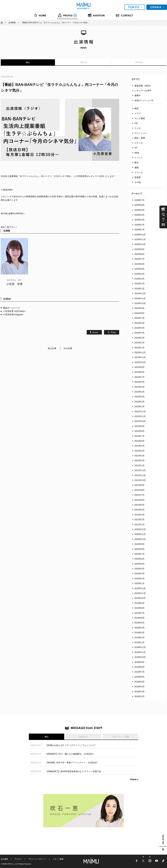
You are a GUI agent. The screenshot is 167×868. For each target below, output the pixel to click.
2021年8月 (139, 490)
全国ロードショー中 (144, 100)
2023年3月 (139, 397)
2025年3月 (139, 279)
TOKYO (83, 62)
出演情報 (12, 23)
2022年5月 (139, 446)
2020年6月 (139, 559)
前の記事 (52, 348)
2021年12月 (140, 470)
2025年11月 (140, 239)
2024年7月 (139, 318)
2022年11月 (140, 416)
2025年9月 (139, 249)
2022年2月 (139, 460)
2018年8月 (139, 667)
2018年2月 (139, 696)
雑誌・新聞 (140, 138)
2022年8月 (139, 431)
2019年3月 (139, 633)
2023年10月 (140, 362)
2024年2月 (139, 343)
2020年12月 (140, 529)
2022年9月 (139, 426)
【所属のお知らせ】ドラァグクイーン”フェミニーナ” (71, 745)
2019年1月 (139, 642)
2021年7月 (139, 495)
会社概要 (4, 859)
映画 (136, 108)
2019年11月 (140, 593)
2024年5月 (139, 328)
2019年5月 (139, 623)
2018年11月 (140, 652)
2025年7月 (139, 259)
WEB (137, 153)
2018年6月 (139, 677)
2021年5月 (139, 505)
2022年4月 (139, 451)
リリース (139, 172)
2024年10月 (140, 303)
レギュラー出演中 (143, 91)
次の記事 (68, 348)
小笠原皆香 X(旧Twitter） (15, 311)
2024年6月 (139, 323)
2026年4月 (139, 215)
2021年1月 (139, 525)
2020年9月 (139, 544)
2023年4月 (139, 392)
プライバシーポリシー (37, 859)
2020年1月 (139, 583)
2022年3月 (139, 456)
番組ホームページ (12, 308)
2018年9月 (139, 662)
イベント (139, 158)
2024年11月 (140, 298)
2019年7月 (139, 613)
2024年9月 (139, 308)
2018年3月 (139, 692)
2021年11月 (140, 475)
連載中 (138, 95)
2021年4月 (139, 510)
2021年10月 (140, 480)
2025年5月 (139, 269)
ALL (28, 62)
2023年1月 (139, 406)
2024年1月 (139, 348)
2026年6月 (139, 205)
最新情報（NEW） (143, 86)
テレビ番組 (140, 118)
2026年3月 (139, 220)
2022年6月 (139, 441)
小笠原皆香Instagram (13, 315)
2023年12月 (140, 352)
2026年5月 (139, 210)
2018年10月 (140, 657)
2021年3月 (139, 515)
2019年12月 (140, 588)
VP (136, 148)
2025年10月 (140, 244)
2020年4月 (139, 569)
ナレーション (141, 133)
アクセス (18, 859)
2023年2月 (139, 402)
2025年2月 (139, 284)
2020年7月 (139, 554)
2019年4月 (139, 628)
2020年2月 (139, 579)
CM (136, 123)
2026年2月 (139, 225)
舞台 (136, 162)
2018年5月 (139, 682)
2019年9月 (139, 603)
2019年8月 (139, 608)
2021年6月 (139, 500)
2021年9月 (139, 485)
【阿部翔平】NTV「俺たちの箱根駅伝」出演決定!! (70, 754)
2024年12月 (140, 293)
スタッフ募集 (58, 859)
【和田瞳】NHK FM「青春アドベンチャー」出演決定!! (71, 763)
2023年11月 (140, 357)
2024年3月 (139, 338)
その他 (138, 182)
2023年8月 (139, 372)
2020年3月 (139, 574)
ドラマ (138, 113)
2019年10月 (140, 598)
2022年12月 (140, 411)
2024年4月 (139, 333)
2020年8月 (139, 549)
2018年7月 (139, 672)
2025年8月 (139, 254)
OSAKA (139, 62)
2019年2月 (139, 638)
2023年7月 (139, 377)
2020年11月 (140, 534)
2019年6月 (139, 618)
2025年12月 (140, 235)
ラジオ (138, 128)
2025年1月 (139, 289)
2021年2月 (139, 519)
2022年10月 (140, 421)
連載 (136, 168)
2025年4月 (139, 274)
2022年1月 (139, 465)
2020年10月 (140, 539)
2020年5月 (139, 564)
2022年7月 (139, 436)
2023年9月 (139, 367)
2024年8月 (139, 313)
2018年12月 (140, 647)
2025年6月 (139, 264)
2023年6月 (139, 382)
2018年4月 (139, 687)
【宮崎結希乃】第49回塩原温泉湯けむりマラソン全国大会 (73, 771)
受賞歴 (138, 177)
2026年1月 (139, 230)
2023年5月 (139, 387)
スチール (139, 143)
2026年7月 (139, 200)
